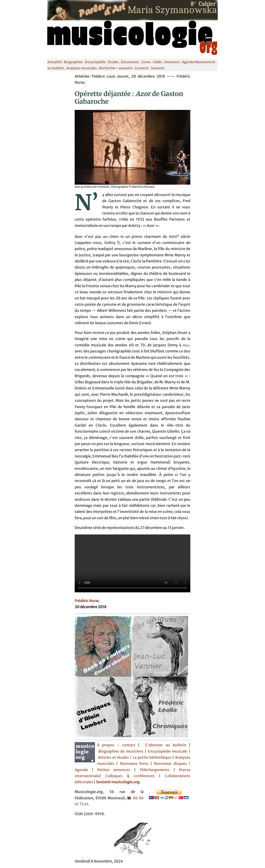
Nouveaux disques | (172, 764)
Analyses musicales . (83, 68)
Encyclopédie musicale (168, 751)
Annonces (172, 62)
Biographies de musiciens (122, 751)
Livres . (147, 62)
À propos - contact (116, 745)
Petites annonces (116, 770)
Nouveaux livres (135, 764)
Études (113, 62)
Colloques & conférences (128, 776)
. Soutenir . (157, 68)
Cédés (157, 62)
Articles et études (113, 757)
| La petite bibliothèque (151, 757)
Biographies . (74, 62)
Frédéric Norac (87, 601)
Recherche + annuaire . (117, 68)
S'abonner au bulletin (166, 745)
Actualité (54, 62)
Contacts (142, 68)
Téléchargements (155, 770)
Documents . (131, 62)
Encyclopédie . (96, 62)
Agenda (188, 62)
